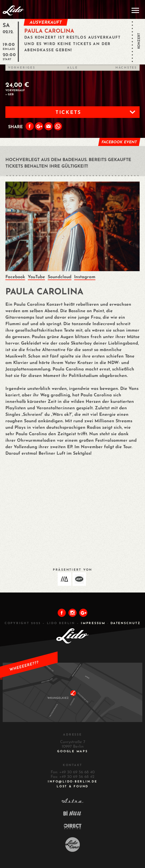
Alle (72, 68)
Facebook (15, 277)
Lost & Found (72, 787)
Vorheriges (22, 68)
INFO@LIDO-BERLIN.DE (72, 782)
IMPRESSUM (93, 623)
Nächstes (126, 68)
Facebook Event (119, 142)
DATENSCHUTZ (125, 623)
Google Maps (72, 752)
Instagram (85, 277)
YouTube (36, 277)
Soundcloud (60, 277)
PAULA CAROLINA (49, 31)
